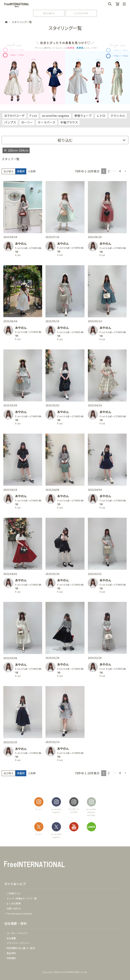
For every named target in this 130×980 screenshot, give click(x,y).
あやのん (21, 243)
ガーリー (27, 122)
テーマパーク (47, 122)
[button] (125, 171)
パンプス (10, 122)
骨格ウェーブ (83, 116)
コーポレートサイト (17, 933)
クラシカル (118, 116)
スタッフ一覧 (10, 159)
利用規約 (11, 958)
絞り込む (65, 140)
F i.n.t (33, 116)
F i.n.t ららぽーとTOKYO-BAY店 (28, 250)
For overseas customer (19, 913)
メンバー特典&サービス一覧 (22, 898)
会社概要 (11, 938)
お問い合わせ (14, 908)
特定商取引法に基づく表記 (21, 948)
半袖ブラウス (69, 122)
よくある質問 (14, 903)
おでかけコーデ (14, 116)
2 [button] (109, 171)
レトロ (101, 116)
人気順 (32, 171)
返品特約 (11, 953)
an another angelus (56, 116)
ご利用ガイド (14, 893)
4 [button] (120, 171)
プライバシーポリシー (18, 943)
